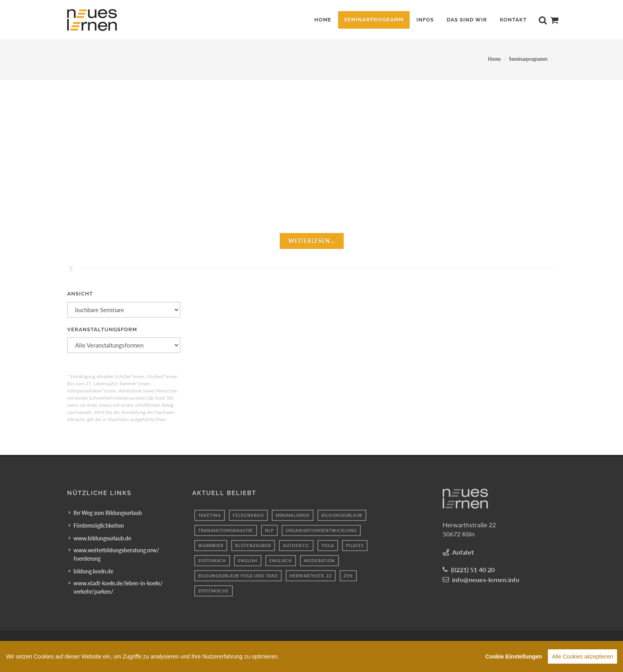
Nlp (269, 530)
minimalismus (293, 515)
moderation (319, 561)
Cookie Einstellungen (514, 656)
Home (494, 59)
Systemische (214, 591)
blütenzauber (253, 546)
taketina (210, 515)
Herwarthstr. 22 (311, 576)
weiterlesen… (312, 241)
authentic (296, 546)
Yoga (328, 546)
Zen (348, 576)
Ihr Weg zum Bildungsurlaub (108, 513)
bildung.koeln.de (93, 571)
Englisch (281, 561)
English (248, 561)
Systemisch (212, 561)
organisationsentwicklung (321, 530)
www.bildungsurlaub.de (102, 538)
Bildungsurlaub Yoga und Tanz (238, 576)
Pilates (355, 546)
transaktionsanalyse (226, 530)
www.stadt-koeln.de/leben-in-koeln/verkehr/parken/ (118, 587)
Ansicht (80, 294)
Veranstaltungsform (102, 329)
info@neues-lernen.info (486, 580)
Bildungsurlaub (342, 515)
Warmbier (211, 546)
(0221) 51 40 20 (473, 570)
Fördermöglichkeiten (99, 525)
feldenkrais (248, 515)
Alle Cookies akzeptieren (582, 656)
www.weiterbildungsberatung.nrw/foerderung (116, 554)
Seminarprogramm (528, 59)
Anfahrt (463, 552)
